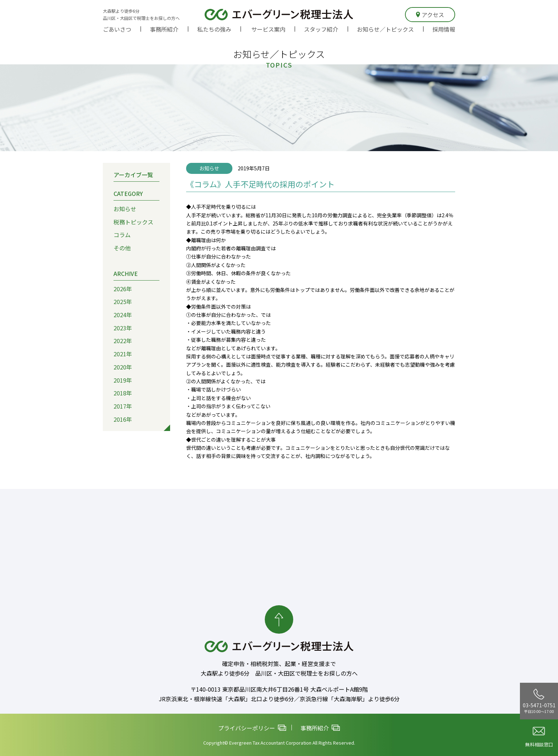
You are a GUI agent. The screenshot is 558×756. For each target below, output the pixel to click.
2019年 (123, 380)
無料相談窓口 (539, 737)
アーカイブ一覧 (133, 175)
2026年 (123, 288)
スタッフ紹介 (321, 29)
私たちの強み (214, 29)
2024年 (123, 315)
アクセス (430, 15)
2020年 (123, 367)
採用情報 (444, 29)
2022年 (123, 341)
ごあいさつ (117, 29)
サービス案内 (268, 29)
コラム (122, 235)
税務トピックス (133, 222)
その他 (122, 248)
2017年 (123, 406)
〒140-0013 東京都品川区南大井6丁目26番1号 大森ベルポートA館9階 (279, 689)
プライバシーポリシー (252, 728)
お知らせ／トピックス (385, 29)
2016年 (123, 419)
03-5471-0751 (539, 701)
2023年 (123, 328)
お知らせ (125, 209)
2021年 (123, 354)
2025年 (123, 302)
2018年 (123, 393)
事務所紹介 (164, 29)
